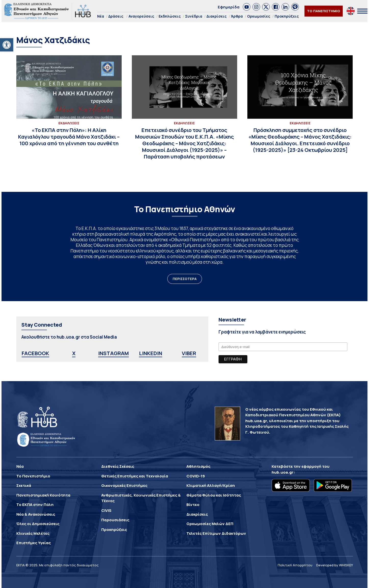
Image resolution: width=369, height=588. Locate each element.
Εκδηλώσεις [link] (170, 16)
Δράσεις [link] (116, 16)
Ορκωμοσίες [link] (259, 16)
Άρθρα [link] (237, 16)
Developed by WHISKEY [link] (335, 565)
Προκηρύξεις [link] (287, 16)
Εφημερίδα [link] (229, 7)
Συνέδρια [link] (194, 16)
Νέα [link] (101, 16)
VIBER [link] (189, 353)
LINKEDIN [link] (151, 353)
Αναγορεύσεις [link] (141, 16)
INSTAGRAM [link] (113, 353)
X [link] (74, 353)
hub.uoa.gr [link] (283, 472)
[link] (7, 45)
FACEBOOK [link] (35, 353)
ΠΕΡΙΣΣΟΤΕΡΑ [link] (185, 279)
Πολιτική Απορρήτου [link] (295, 565)
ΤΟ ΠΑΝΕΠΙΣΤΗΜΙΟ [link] (324, 11)
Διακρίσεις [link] (217, 16)
